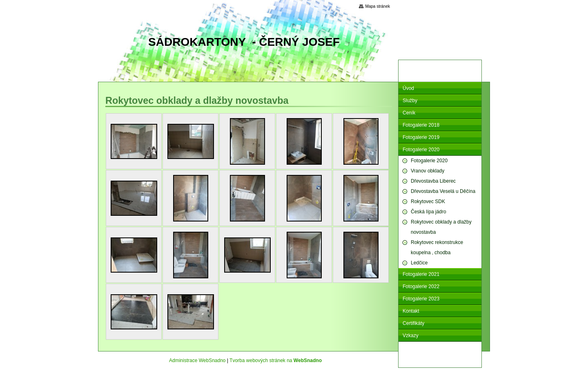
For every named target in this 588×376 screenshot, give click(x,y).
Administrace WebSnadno (197, 360)
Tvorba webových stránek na (276, 360)
